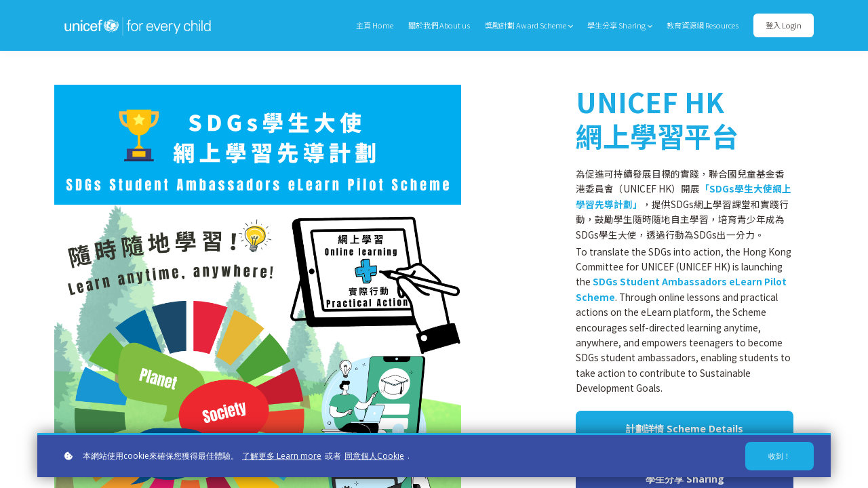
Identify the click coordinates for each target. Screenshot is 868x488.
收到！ (780, 456)
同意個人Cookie (374, 456)
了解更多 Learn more (282, 456)
